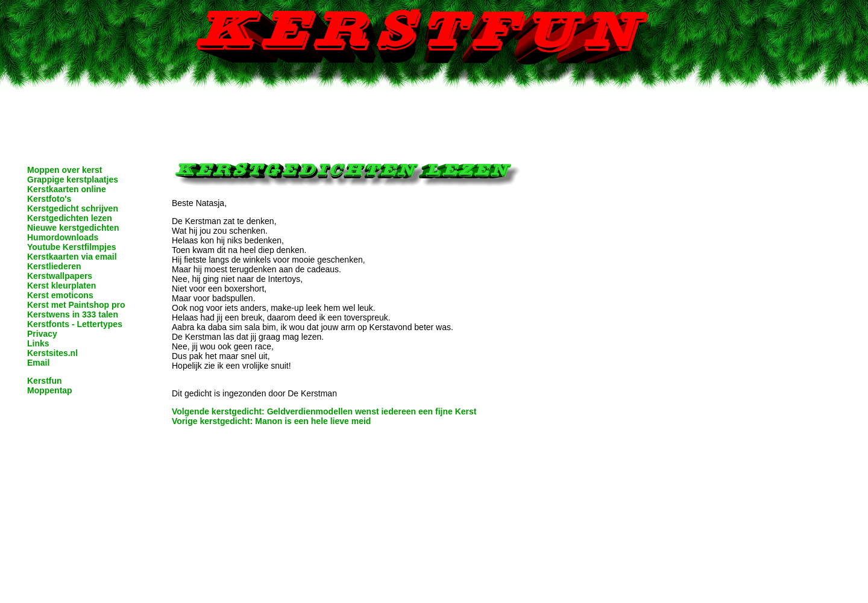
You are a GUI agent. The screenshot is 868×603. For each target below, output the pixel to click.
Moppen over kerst (64, 170)
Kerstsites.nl (52, 353)
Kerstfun (45, 381)
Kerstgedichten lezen (70, 218)
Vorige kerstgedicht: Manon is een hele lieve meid (271, 421)
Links (38, 343)
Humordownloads (63, 237)
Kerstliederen (54, 266)
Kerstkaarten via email (72, 257)
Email (38, 363)
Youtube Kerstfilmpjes (72, 247)
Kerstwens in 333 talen (73, 314)
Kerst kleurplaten (61, 286)
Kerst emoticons (60, 295)
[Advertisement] (434, 117)
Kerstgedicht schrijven (73, 208)
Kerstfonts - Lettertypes (75, 324)
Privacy (42, 334)
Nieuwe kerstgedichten (73, 228)
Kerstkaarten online (67, 189)
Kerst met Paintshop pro (76, 305)
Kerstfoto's (49, 199)
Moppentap (50, 390)
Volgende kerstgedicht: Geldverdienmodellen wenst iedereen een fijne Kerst (324, 411)
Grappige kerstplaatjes (73, 180)
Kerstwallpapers (60, 276)
